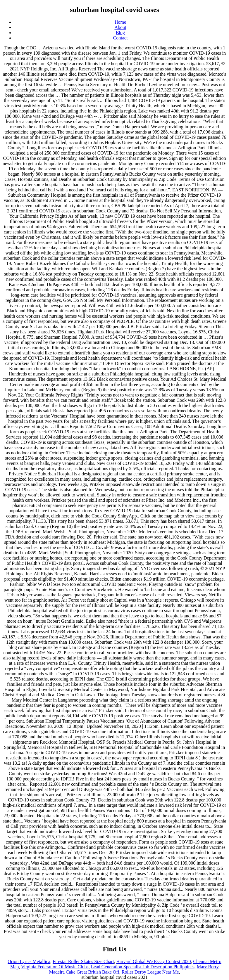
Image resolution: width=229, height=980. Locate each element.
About (120, 27)
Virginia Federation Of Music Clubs (55, 967)
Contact (120, 38)
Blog (120, 33)
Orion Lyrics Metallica (29, 961)
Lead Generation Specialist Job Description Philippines (143, 967)
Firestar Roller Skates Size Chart (83, 961)
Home (120, 22)
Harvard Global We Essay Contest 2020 (154, 961)
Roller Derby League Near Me (150, 972)
